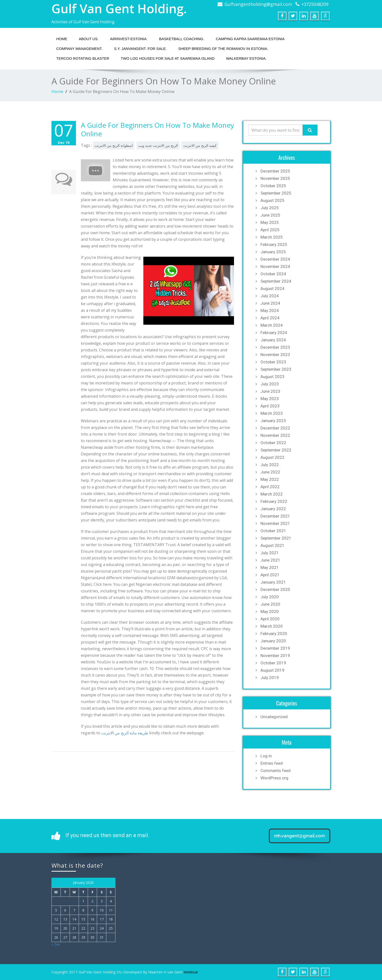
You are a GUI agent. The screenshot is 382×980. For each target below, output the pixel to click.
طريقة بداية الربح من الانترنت (125, 733)
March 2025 (272, 237)
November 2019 (275, 656)
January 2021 (273, 582)
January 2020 (273, 641)
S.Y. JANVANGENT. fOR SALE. (140, 49)
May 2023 (270, 399)
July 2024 (270, 296)
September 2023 (276, 369)
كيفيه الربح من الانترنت (200, 145)
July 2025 (270, 208)
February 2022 (274, 501)
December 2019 (275, 648)
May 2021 (270, 567)
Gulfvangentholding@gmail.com (258, 4)
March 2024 (272, 325)
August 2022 (272, 457)
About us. (89, 39)
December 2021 (275, 516)
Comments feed (276, 771)
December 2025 (275, 171)
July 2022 (270, 465)
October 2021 (273, 531)
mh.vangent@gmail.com (300, 836)
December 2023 (275, 347)
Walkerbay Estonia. (246, 58)
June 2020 (270, 604)
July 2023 (270, 384)
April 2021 (270, 575)
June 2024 (270, 303)
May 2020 (270, 611)
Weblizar (191, 972)
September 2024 (276, 281)
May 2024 (270, 311)
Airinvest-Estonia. (129, 39)
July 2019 (270, 678)
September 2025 (276, 193)
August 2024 (272, 288)
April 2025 (270, 230)
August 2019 (272, 670)
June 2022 (270, 472)
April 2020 (270, 619)
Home (62, 39)
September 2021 (276, 538)
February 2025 (274, 244)
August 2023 (272, 377)
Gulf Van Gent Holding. (119, 9)
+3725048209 (315, 4)
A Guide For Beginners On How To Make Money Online (157, 129)
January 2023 (273, 421)
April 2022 (270, 487)
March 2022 (272, 494)
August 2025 (272, 200)
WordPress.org (274, 778)
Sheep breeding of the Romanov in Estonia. (223, 49)
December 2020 (275, 589)
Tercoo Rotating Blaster (83, 58)
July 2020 (270, 597)
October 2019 (273, 663)
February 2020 (274, 634)
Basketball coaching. (182, 39)
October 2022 (273, 443)
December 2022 (275, 428)
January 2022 (273, 509)
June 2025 (270, 215)
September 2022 (276, 450)
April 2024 (270, 318)
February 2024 (274, 333)
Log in (266, 756)
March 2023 (272, 413)
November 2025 (275, 178)
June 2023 (270, 391)
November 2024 (275, 266)
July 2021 (270, 553)
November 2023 (275, 355)
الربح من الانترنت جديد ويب (158, 145)
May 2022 (270, 479)
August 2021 (272, 545)
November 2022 (275, 435)
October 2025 (273, 186)
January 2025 (273, 252)
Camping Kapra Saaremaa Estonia (250, 39)
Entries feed (272, 763)
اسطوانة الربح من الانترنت (114, 145)
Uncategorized (274, 717)
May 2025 (270, 222)
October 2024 (273, 274)
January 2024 (273, 340)
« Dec (56, 944)
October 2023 (273, 362)
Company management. (80, 49)
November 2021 (275, 523)
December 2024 (275, 259)
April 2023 (270, 406)
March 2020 (272, 626)
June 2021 (270, 560)
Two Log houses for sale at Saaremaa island (168, 58)
